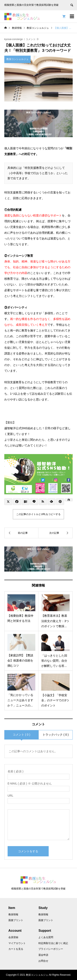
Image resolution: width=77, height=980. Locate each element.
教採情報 (13, 914)
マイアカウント (17, 943)
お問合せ (43, 961)
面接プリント (16, 920)
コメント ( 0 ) (21, 735)
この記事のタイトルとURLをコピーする (38, 514)
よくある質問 (46, 937)
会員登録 (13, 937)
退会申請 (43, 955)
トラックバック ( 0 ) (56, 735)
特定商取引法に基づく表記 (53, 943)
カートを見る (16, 949)
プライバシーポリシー (51, 949)
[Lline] (34, 502)
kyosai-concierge (14, 39)
